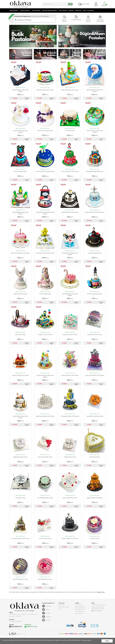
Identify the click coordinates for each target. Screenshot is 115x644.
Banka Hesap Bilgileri (64, 614)
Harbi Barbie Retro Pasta (45, 585)
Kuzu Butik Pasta (70, 131)
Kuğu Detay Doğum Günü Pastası (45, 420)
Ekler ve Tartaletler (89, 10)
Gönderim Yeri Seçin (24, 20)
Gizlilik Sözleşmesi (80, 619)
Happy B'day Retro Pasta (20, 461)
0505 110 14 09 (31, 633)
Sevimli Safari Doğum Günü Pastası (20, 421)
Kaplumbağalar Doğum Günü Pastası (20, 214)
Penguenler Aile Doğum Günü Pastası (70, 256)
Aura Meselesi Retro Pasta (20, 585)
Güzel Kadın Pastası (20, 338)
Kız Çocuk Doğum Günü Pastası (70, 172)
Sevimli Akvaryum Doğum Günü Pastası (45, 380)
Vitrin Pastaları (63, 10)
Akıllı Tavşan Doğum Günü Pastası (20, 255)
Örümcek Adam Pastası (20, 172)
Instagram (47, 623)
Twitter (46, 616)
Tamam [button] (107, 641)
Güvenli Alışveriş (79, 611)
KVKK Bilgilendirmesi (80, 616)
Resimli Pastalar (25, 10)
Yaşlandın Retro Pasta (70, 461)
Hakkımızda (62, 611)
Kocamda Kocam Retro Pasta (95, 420)
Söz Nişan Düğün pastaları (50, 10)
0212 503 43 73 (17, 633)
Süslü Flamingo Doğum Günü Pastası (70, 297)
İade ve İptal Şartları (80, 614)
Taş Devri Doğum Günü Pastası (20, 379)
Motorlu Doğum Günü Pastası (70, 544)
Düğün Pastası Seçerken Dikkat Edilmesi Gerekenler (98, 615)
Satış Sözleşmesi (79, 621)
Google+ (46, 619)
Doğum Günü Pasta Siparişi (99, 611)
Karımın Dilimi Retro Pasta (45, 461)
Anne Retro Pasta (20, 503)
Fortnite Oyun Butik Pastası (95, 296)
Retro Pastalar (36, 10)
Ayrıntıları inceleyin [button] (86, 641)
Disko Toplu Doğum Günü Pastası (95, 379)
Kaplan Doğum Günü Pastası (95, 503)
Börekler (71, 10)
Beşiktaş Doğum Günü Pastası (70, 214)
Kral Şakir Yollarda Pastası (45, 338)
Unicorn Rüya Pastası (45, 296)
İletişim (60, 616)
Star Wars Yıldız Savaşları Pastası (45, 172)
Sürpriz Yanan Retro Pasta (70, 503)
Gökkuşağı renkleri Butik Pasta (95, 172)
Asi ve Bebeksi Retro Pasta (45, 503)
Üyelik (96, 4)
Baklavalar (78, 10)
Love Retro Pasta (95, 544)
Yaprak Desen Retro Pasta (70, 338)
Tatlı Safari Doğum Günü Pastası (20, 544)
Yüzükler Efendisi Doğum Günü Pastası (95, 132)
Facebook (47, 612)
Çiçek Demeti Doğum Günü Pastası (20, 132)
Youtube (46, 626)
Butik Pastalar (14, 10)
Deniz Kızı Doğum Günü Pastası (70, 379)
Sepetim (103, 4)
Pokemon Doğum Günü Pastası (45, 90)
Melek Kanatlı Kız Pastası (20, 296)
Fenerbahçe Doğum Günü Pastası (45, 255)
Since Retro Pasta (95, 461)
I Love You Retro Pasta (45, 544)
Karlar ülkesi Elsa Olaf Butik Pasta (95, 214)
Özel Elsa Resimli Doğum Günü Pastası (95, 91)
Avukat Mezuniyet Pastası (95, 255)
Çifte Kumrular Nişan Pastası (45, 131)
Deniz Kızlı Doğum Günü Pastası (70, 90)
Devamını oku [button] (101, 598)
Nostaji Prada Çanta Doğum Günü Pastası (45, 214)
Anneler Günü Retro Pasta (95, 338)
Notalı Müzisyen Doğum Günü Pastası (20, 91)
